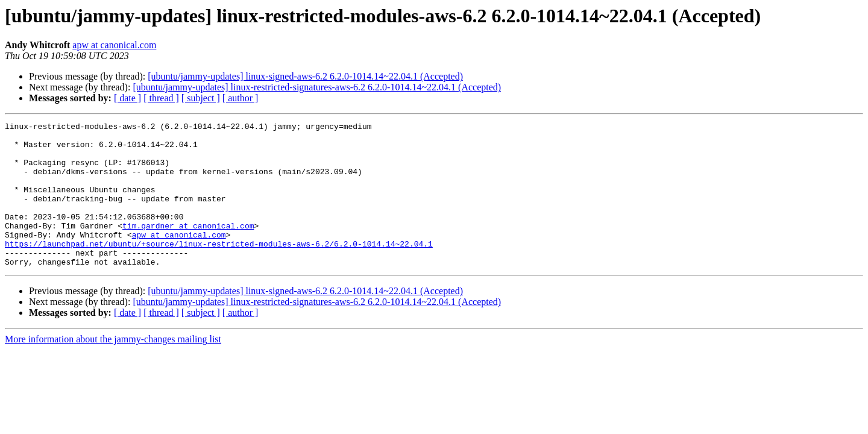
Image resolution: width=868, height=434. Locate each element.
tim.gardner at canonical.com (188, 247)
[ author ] (241, 98)
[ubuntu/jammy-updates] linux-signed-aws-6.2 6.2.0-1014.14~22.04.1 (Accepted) (305, 76)
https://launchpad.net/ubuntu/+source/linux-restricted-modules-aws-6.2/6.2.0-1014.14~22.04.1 (219, 269)
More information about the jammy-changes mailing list (113, 368)
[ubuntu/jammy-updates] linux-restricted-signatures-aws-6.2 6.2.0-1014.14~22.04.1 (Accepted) (317, 87)
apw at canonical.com (114, 45)
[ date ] (127, 98)
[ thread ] (161, 98)
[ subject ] (201, 98)
